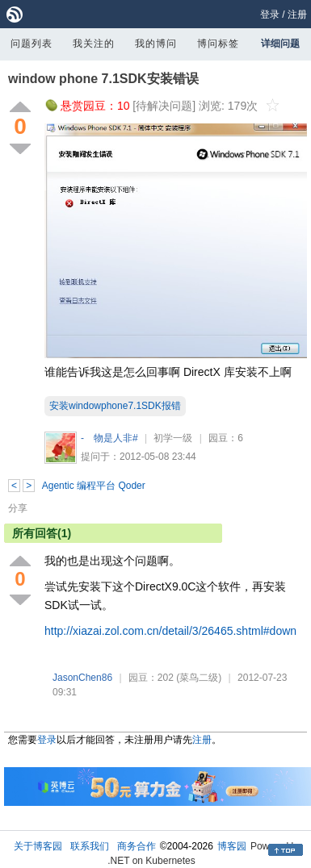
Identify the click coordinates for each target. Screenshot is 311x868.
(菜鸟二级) (199, 678)
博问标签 (218, 44)
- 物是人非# (109, 438)
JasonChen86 (82, 678)
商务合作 (137, 846)
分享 (18, 508)
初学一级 (173, 438)
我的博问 (156, 44)
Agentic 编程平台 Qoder (94, 486)
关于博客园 (38, 846)
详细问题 (280, 44)
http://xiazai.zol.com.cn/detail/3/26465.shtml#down (170, 631)
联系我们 (90, 846)
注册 (297, 15)
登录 (270, 15)
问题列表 (32, 44)
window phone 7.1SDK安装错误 (103, 79)
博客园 (232, 846)
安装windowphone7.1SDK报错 (115, 406)
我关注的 (94, 44)
